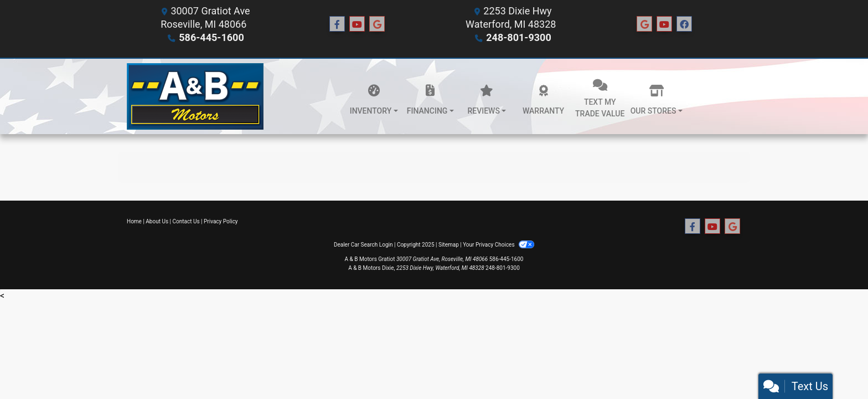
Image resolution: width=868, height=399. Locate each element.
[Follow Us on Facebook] (337, 24)
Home (134, 221)
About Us (157, 221)
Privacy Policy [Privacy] (221, 221)
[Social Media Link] (644, 24)
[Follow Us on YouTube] (357, 24)
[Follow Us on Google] (377, 24)
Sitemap (449, 245)
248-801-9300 (518, 37)
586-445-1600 (211, 37)
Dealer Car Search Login (363, 245)
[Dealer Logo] (195, 96)
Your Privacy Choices (498, 245)
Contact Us (186, 221)
